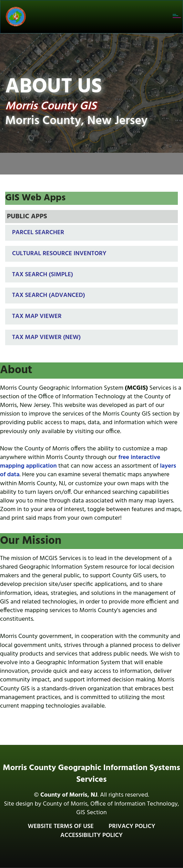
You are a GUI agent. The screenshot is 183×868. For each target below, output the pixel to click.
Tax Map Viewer (37, 316)
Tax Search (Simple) (43, 275)
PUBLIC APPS (27, 217)
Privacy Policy (132, 826)
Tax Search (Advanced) (49, 295)
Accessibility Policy (91, 835)
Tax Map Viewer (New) (46, 337)
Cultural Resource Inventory (59, 254)
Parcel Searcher (38, 233)
